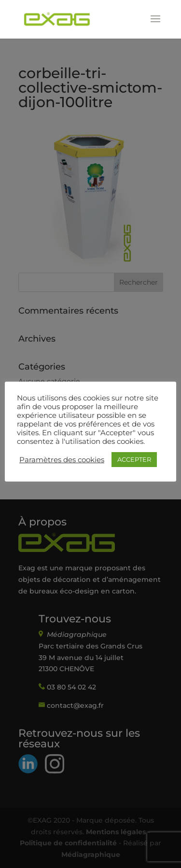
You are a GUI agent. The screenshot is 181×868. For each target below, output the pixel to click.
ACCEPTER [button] (134, 459)
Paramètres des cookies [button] (62, 460)
